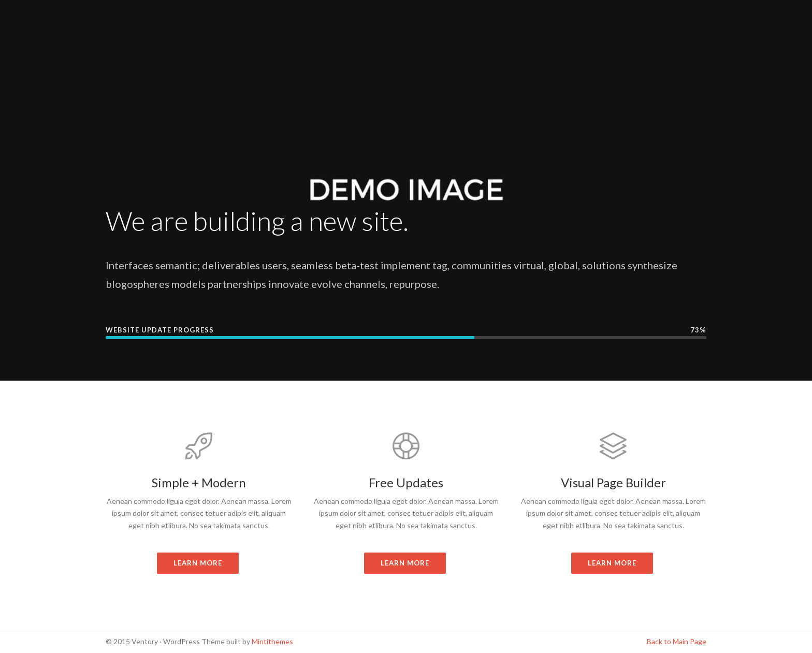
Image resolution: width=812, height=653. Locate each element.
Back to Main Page (677, 641)
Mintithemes (272, 641)
